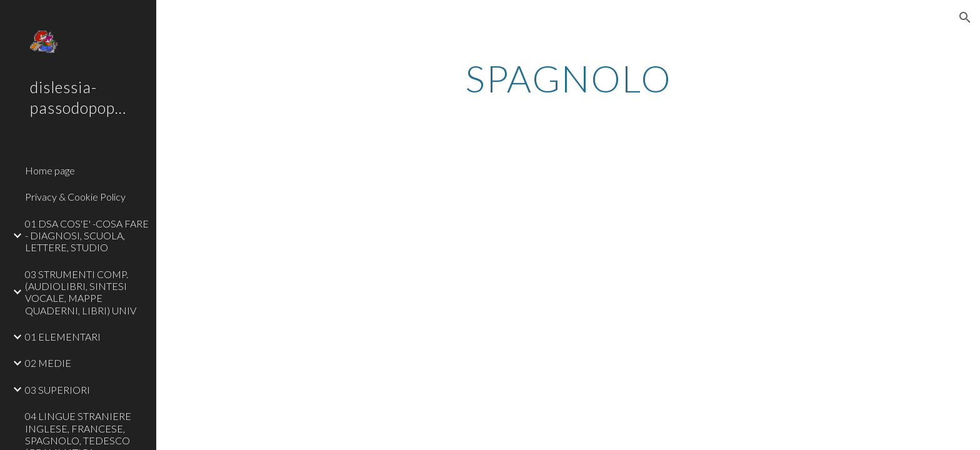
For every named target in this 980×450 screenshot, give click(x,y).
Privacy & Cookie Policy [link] (75, 197)
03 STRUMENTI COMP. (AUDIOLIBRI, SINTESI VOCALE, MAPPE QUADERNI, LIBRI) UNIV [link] (81, 292)
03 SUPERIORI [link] (57, 390)
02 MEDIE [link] (48, 363)
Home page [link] (50, 170)
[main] (568, 78)
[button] (965, 17)
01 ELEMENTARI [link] (63, 337)
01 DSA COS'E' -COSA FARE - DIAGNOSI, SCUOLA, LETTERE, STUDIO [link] (87, 236)
